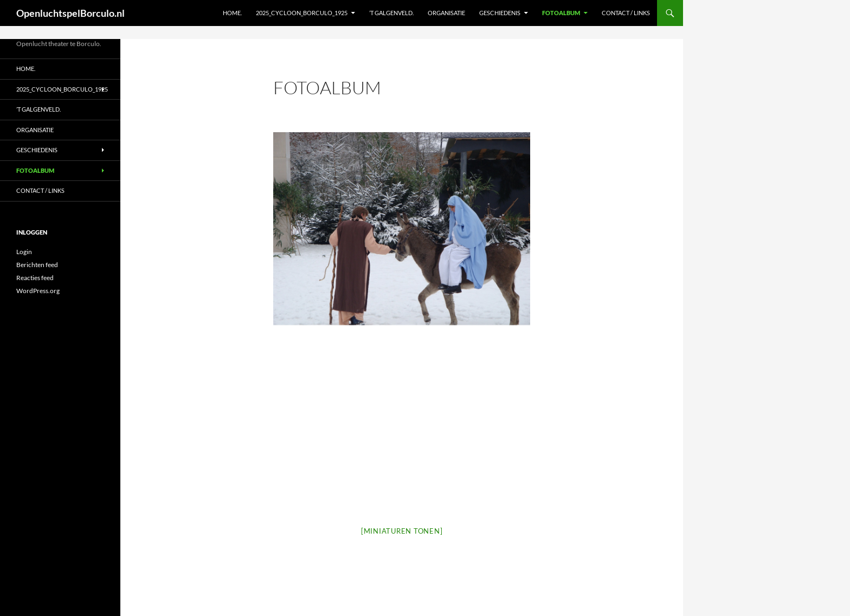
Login (24, 252)
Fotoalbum (561, 13)
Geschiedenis (500, 13)
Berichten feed (37, 265)
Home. (232, 13)
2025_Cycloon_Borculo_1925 (302, 13)
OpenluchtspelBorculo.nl (70, 13)
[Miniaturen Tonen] (402, 531)
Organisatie (446, 13)
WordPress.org (38, 291)
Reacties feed (35, 278)
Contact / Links (626, 13)
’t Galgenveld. (391, 13)
